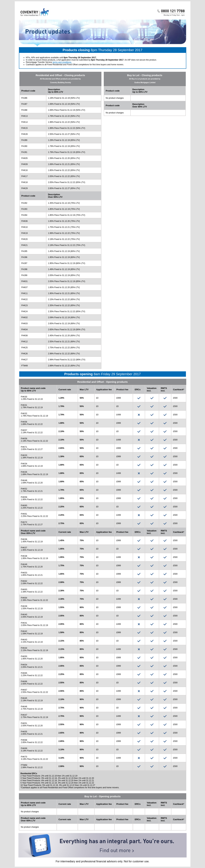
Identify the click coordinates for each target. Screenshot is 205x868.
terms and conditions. (62, 62)
